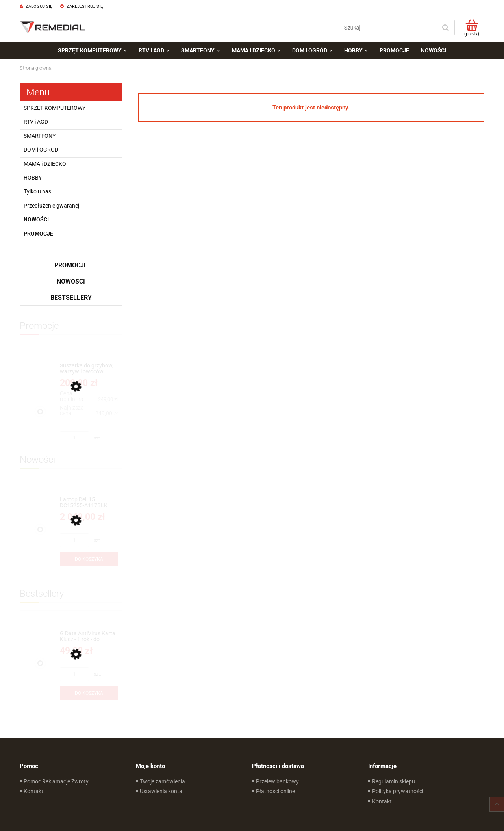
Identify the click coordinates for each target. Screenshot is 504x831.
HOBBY (33, 178)
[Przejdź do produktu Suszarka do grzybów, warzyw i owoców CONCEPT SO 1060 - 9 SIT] (89, 369)
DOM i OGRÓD (41, 150)
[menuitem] (92, 50)
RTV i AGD (36, 122)
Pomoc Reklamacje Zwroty (56, 781)
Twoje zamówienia (162, 781)
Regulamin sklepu (394, 781)
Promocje (38, 234)
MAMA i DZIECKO (45, 164)
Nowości (36, 219)
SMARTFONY (40, 136)
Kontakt (33, 791)
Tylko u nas (37, 191)
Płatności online (275, 791)
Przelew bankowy (277, 781)
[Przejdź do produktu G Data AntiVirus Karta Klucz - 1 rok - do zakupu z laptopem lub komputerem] (89, 637)
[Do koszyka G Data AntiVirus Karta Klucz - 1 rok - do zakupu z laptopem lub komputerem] (89, 693)
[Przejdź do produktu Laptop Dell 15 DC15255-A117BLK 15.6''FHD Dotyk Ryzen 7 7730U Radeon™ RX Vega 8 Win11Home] (89, 503)
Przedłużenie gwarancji (52, 206)
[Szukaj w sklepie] (388, 28)
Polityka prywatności (398, 791)
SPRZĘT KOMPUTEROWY (55, 108)
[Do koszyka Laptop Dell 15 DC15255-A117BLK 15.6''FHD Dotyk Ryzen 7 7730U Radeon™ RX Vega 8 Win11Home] (89, 559)
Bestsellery (71, 298)
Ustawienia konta (161, 791)
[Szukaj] (445, 28)
